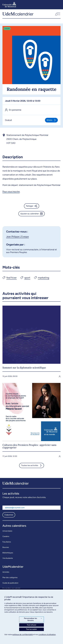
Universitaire (7, 531)
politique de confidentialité (23, 635)
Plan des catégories (10, 577)
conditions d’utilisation (47, 635)
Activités (6, 572)
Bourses (6, 547)
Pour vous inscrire (11, 192)
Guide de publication (10, 583)
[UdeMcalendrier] (18, 14)
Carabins (6, 536)
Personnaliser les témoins (33, 619)
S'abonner (9, 515)
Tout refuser (32, 625)
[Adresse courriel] (31, 508)
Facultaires (7, 542)
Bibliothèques (8, 553)
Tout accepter (31, 629)
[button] (57, 14)
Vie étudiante (8, 558)
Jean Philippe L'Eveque (17, 237)
